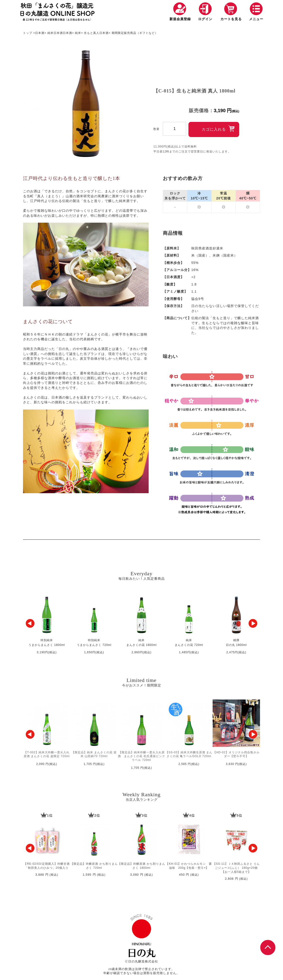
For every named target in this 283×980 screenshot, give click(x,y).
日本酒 (40, 33)
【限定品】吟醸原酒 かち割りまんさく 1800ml (141, 866)
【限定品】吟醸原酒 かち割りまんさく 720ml (94, 866)
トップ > (29, 33)
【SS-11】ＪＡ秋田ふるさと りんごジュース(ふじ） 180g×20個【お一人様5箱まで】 (236, 868)
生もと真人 (92, 33)
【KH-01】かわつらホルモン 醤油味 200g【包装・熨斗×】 (189, 866)
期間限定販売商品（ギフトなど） (135, 33)
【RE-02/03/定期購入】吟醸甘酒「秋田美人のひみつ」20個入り (47, 866)
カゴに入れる (214, 129)
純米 (50, 33)
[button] (30, 623)
